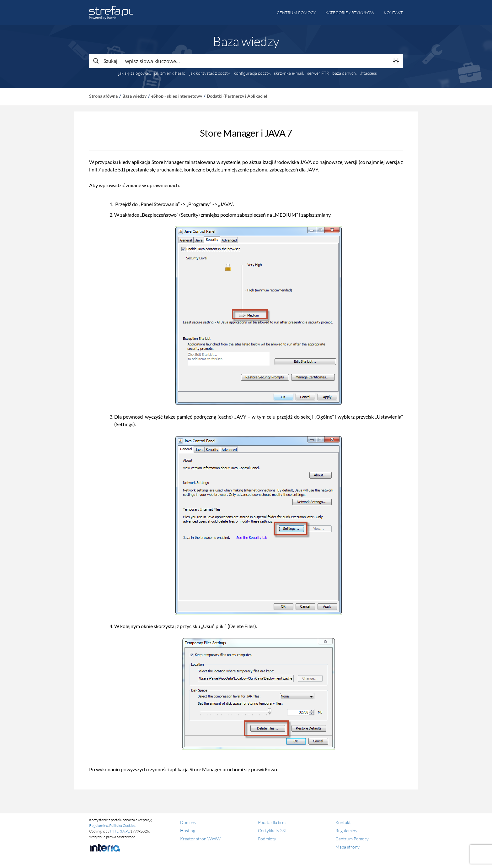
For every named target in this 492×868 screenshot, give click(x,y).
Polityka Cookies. (123, 825)
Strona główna (103, 96)
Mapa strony (348, 847)
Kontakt (393, 13)
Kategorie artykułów (350, 13)
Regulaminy (346, 830)
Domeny (188, 822)
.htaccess (368, 73)
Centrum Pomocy (352, 839)
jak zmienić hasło (170, 73)
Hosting (188, 830)
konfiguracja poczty (252, 73)
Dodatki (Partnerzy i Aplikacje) (237, 96)
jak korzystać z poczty (210, 73)
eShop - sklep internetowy (177, 96)
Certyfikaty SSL (272, 830)
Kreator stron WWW (200, 839)
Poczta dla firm (272, 822)
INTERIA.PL (120, 831)
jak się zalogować (134, 73)
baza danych (344, 73)
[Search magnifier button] (105, 61)
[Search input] (256, 61)
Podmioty (267, 839)
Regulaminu (99, 825)
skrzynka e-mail (289, 73)
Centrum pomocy (296, 13)
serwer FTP (318, 73)
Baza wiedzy (134, 96)
